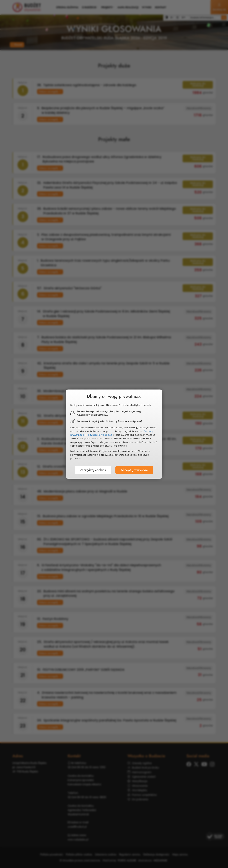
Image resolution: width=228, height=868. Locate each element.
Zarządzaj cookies (93, 470)
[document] (114, 434)
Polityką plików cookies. (99, 435)
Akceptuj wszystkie (134, 470)
